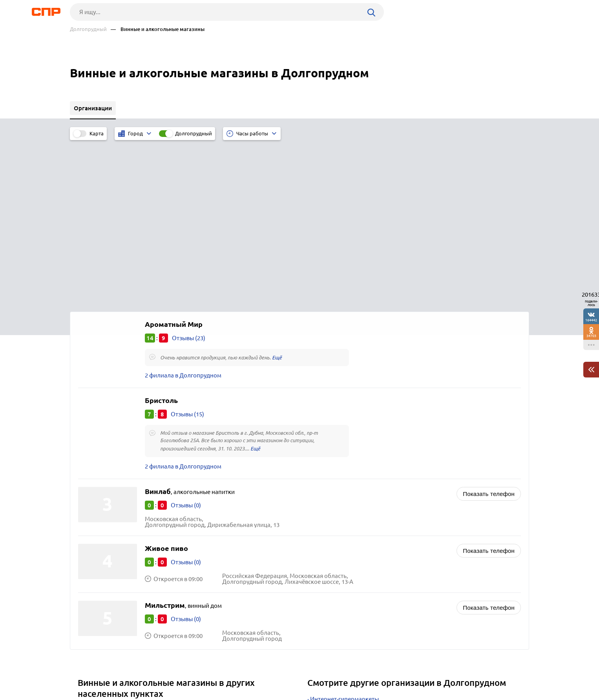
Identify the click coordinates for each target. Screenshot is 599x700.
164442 (591, 320)
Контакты (246, 671)
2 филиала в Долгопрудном (183, 211)
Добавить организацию (494, 671)
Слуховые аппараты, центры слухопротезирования (381, 564)
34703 (591, 336)
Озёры (90, 584)
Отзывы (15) (187, 249)
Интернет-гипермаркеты (344, 534)
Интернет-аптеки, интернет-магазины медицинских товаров (394, 573)
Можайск (93, 575)
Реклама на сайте (189, 671)
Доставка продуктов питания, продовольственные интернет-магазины (408, 554)
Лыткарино (96, 545)
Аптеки (320, 544)
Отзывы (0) (186, 340)
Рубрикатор (84, 671)
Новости (133, 671)
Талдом (91, 565)
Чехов (89, 555)
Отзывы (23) (189, 173)
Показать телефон (489, 329)
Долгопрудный (88, 29)
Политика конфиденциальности (175, 694)
